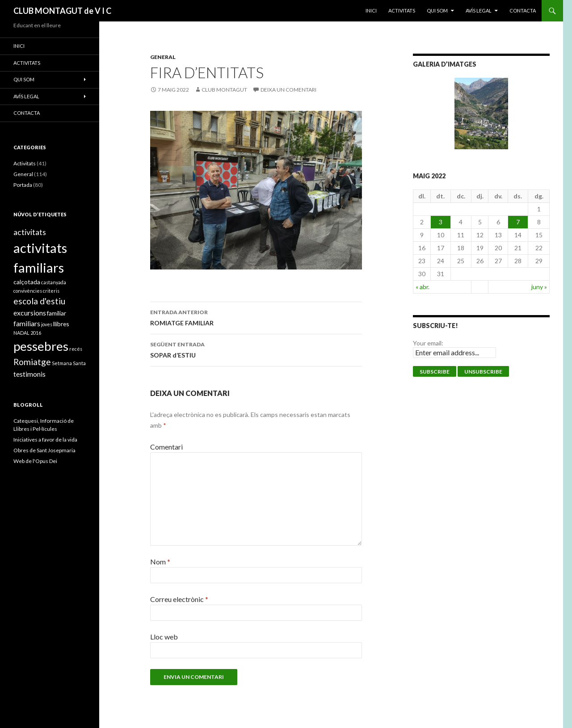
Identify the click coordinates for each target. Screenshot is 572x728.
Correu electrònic (179, 599)
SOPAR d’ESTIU (256, 349)
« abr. (423, 287)
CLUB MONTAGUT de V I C (62, 11)
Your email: (428, 343)
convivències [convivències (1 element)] (28, 291)
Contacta (523, 11)
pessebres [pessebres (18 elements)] (41, 346)
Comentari (166, 447)
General (163, 57)
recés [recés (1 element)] (76, 349)
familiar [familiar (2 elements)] (57, 313)
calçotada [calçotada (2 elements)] (27, 282)
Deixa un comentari (288, 90)
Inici (371, 11)
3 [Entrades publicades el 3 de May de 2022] (441, 222)
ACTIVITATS (402, 11)
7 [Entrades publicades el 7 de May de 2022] (518, 222)
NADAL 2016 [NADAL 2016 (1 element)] (27, 333)
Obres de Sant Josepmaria (44, 450)
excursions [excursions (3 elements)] (30, 313)
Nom (160, 562)
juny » (539, 287)
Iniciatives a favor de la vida (45, 440)
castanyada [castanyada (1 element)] (54, 282)
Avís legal (479, 11)
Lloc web (164, 637)
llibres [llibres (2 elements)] (61, 324)
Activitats (25, 163)
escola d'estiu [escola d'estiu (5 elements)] (39, 301)
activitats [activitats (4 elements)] (30, 232)
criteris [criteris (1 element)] (51, 291)
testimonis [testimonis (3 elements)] (29, 374)
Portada (23, 185)
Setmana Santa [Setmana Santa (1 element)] (69, 363)
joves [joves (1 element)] (47, 324)
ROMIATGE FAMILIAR (256, 317)
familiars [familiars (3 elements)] (27, 323)
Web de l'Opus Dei (35, 461)
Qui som (437, 11)
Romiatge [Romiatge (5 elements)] (32, 362)
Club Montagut (224, 90)
